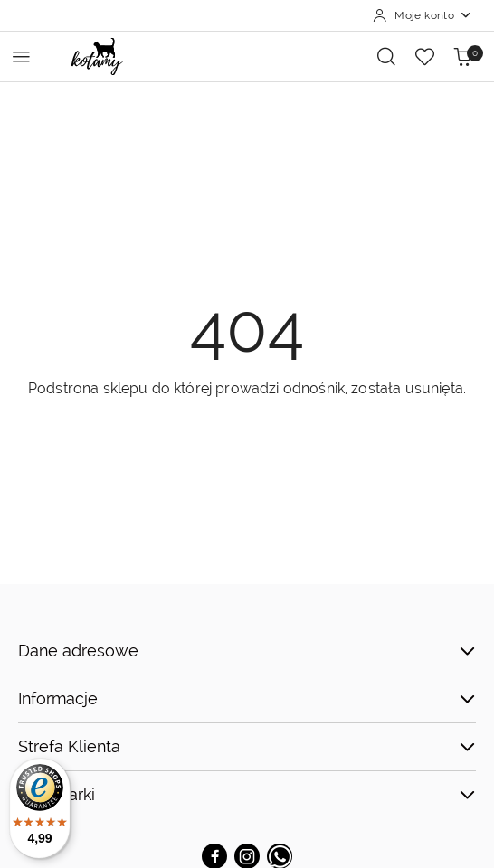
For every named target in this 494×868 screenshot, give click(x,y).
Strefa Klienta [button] (247, 746)
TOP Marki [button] (247, 794)
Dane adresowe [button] (247, 651)
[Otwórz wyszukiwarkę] (386, 56)
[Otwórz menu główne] (21, 57)
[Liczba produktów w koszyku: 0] (462, 56)
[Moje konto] (423, 15)
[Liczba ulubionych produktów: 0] (424, 56)
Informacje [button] (247, 698)
